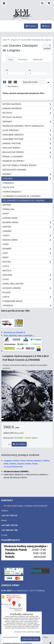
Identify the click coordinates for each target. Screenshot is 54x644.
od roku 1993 (25, 18)
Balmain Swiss (28, 223)
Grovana (28, 275)
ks (7, 444)
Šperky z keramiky (28, 157)
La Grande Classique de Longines (21, 196)
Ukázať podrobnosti (11, 637)
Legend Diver (10, 218)
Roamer (28, 249)
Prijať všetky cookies (31, 639)
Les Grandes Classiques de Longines (24, 201)
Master (7, 205)
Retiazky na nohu (12, 117)
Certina (28, 227)
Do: (38, 72)
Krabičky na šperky (13, 161)
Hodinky (28, 174)
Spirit (6, 214)
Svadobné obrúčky (28, 135)
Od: (15, 72)
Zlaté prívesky (28, 130)
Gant (28, 253)
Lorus (28, 297)
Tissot (28, 236)
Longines (28, 179)
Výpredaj (28, 306)
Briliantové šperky (28, 152)
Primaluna (8, 209)
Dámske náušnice (28, 109)
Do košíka (19, 444)
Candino (7, 231)
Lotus (6, 266)
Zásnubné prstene (28, 139)
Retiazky (28, 113)
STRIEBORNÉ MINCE (12, 301)
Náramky (28, 122)
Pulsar (6, 292)
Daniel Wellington (13, 284)
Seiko (5, 257)
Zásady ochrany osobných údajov (27, 632)
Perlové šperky (28, 148)
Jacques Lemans (28, 288)
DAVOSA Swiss (28, 240)
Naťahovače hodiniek (14, 170)
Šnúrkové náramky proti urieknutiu (23, 126)
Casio (6, 244)
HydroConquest (12, 192)
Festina (28, 262)
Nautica (7, 271)
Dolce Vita (8, 187)
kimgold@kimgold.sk (11, 540)
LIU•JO (28, 279)
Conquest (8, 183)
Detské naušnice (28, 104)
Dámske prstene (28, 144)
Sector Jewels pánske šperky (20, 165)
